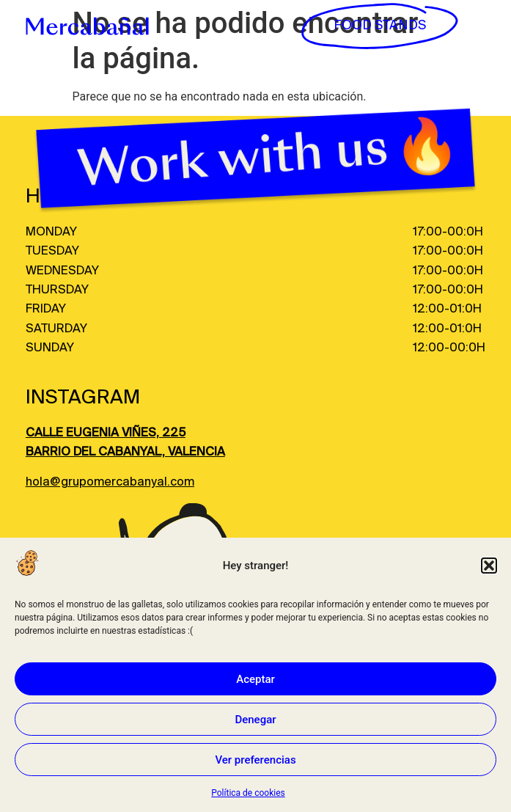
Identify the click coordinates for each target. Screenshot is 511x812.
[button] (489, 566)
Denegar (255, 720)
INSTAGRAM (83, 398)
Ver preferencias (255, 760)
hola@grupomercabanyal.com (110, 482)
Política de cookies (248, 793)
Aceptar (255, 679)
